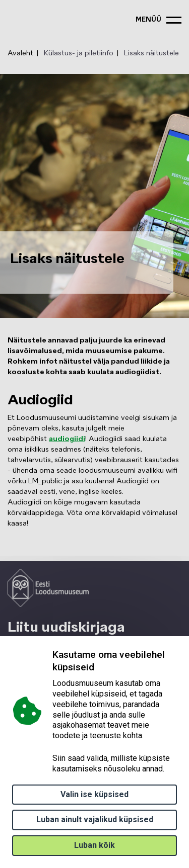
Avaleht (20, 53)
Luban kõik (94, 845)
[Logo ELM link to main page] (48, 588)
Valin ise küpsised (94, 794)
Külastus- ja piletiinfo (79, 53)
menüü (148, 20)
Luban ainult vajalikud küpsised (95, 819)
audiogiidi (67, 439)
